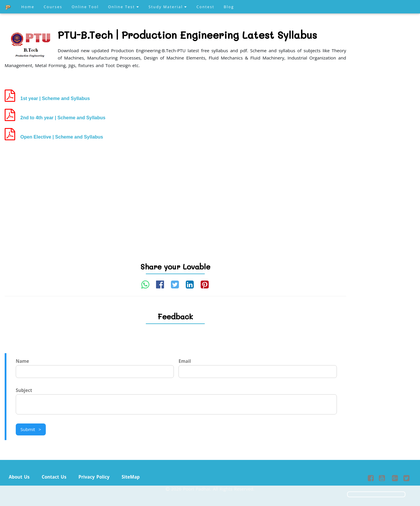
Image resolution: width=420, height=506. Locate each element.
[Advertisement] (175, 191)
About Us (19, 477)
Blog (229, 7)
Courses (53, 7)
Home (28, 7)
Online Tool (85, 7)
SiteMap (131, 477)
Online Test (124, 7)
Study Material (168, 7)
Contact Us (54, 477)
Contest (205, 7)
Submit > (31, 429)
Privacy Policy (94, 477)
